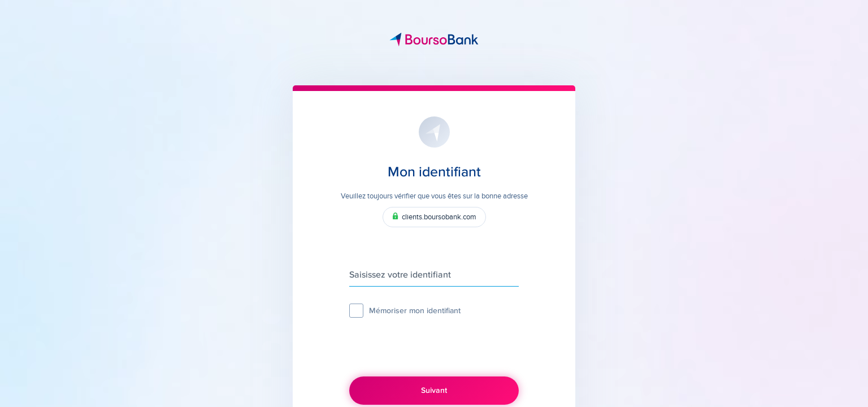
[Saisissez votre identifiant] (434, 275)
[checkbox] (356, 311)
